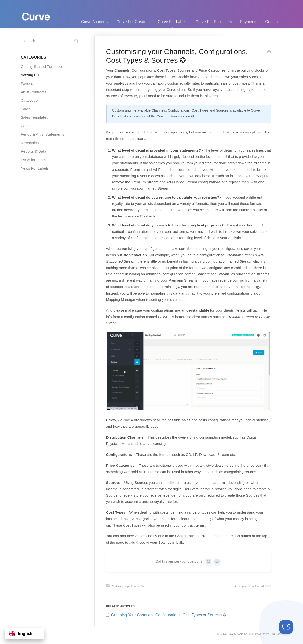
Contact (272, 22)
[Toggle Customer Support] (286, 627)
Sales (26, 109)
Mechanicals (31, 143)
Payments (249, 22)
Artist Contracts (34, 92)
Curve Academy (95, 22)
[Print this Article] (269, 52)
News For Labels (35, 168)
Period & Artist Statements (43, 134)
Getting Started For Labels (43, 66)
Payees (27, 83)
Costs (26, 126)
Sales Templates (35, 117)
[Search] (51, 41)
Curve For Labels (173, 24)
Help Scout (276, 634)
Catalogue (29, 100)
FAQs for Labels (34, 160)
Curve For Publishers (214, 22)
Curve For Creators (133, 22)
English (21, 633)
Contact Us (137, 586)
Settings (31, 75)
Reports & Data (34, 151)
